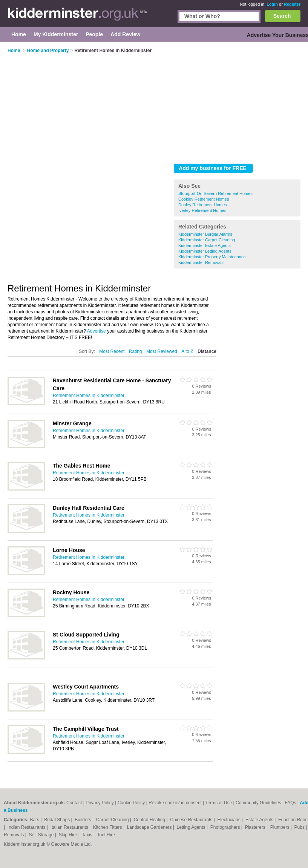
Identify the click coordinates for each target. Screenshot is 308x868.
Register (292, 4)
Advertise (97, 331)
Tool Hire (106, 835)
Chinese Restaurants (192, 820)
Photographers (226, 827)
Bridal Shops (57, 820)
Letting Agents (192, 827)
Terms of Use (219, 803)
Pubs (300, 827)
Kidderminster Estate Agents (205, 245)
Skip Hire (69, 835)
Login (272, 4)
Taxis (88, 835)
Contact (74, 803)
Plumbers (280, 827)
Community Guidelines (258, 803)
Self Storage (42, 835)
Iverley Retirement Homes (202, 210)
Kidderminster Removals (201, 262)
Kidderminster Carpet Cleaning (207, 240)
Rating (136, 351)
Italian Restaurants (70, 827)
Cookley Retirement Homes (204, 199)
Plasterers (256, 827)
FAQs (291, 803)
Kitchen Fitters (108, 827)
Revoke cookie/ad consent (175, 803)
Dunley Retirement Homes (203, 205)
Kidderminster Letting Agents (205, 251)
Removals (15, 835)
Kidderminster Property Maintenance (212, 257)
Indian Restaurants (27, 827)
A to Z (187, 351)
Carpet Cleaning (113, 820)
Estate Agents (260, 820)
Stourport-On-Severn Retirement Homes (215, 193)
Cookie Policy (131, 803)
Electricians (229, 820)
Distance (207, 351)
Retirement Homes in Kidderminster (89, 396)
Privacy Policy (100, 803)
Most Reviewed (162, 351)
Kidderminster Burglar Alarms (205, 234)
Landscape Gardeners (150, 827)
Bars (35, 820)
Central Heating (150, 820)
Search (282, 16)
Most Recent (112, 351)
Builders (84, 820)
